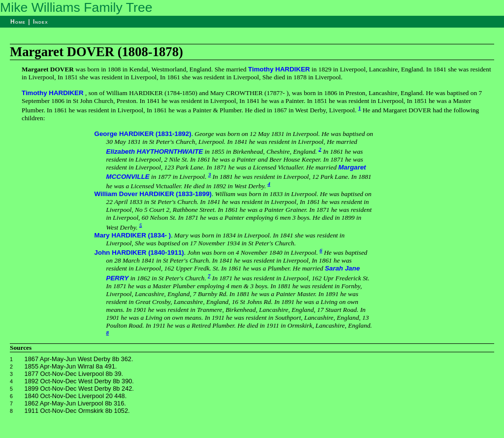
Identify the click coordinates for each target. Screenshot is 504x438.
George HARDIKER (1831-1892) (143, 134)
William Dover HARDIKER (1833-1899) (153, 194)
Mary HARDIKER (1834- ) (133, 235)
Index (41, 22)
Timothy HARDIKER (279, 69)
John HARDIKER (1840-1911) (139, 253)
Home (18, 22)
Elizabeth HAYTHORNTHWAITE (155, 152)
